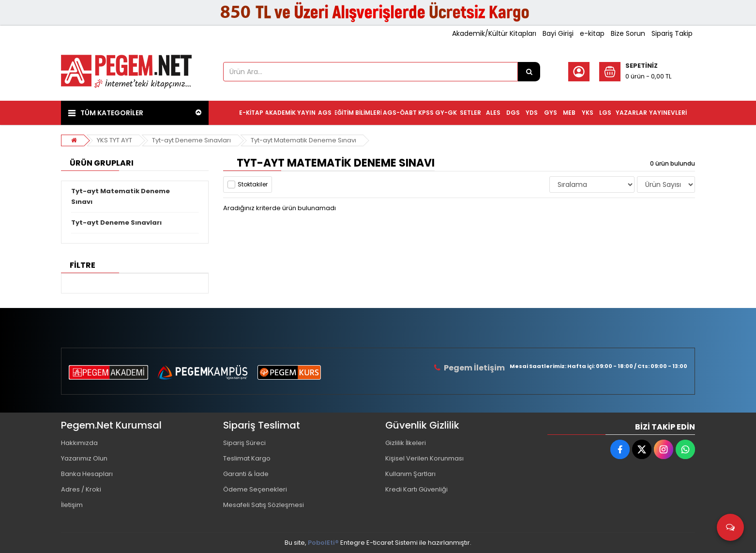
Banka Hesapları (87, 474)
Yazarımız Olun (84, 458)
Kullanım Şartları (410, 474)
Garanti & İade (246, 474)
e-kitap (592, 33)
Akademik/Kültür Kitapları (494, 33)
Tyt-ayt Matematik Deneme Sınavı (303, 140)
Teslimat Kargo (247, 458)
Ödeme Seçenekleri (255, 489)
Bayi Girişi (558, 33)
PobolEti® (323, 543)
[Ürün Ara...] (529, 72)
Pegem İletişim (474, 368)
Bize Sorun (628, 33)
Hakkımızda (79, 443)
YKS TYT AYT (114, 140)
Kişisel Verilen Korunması (424, 458)
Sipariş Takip (672, 33)
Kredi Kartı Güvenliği (416, 489)
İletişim (72, 505)
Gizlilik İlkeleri (406, 443)
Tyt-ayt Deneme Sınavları (191, 140)
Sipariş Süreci (244, 443)
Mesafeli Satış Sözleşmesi (264, 505)
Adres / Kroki (81, 489)
